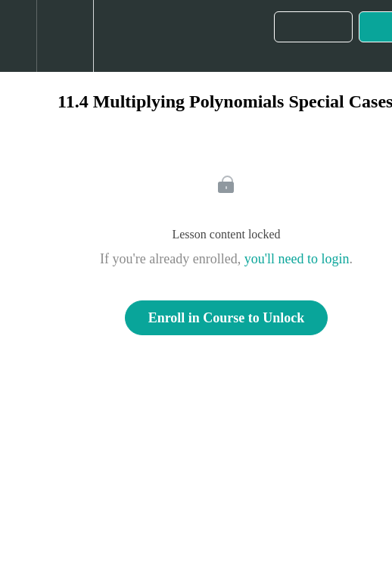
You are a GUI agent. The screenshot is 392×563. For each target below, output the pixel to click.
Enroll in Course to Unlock (227, 318)
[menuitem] (65, 36)
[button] (18, 36)
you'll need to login (297, 259)
